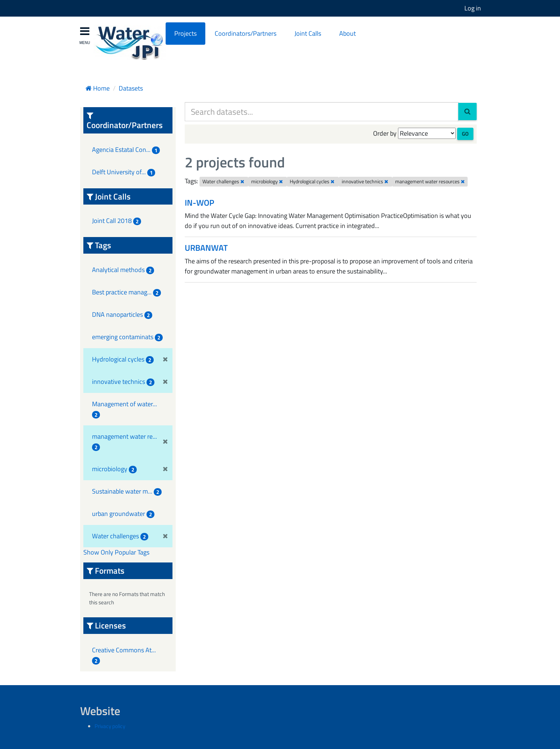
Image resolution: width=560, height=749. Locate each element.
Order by (385, 133)
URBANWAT (206, 248)
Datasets (131, 88)
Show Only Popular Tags (116, 552)
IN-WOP (200, 203)
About (347, 33)
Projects (185, 33)
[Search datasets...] (322, 112)
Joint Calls (308, 33)
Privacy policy (110, 726)
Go (465, 134)
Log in (473, 8)
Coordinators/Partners (246, 33)
